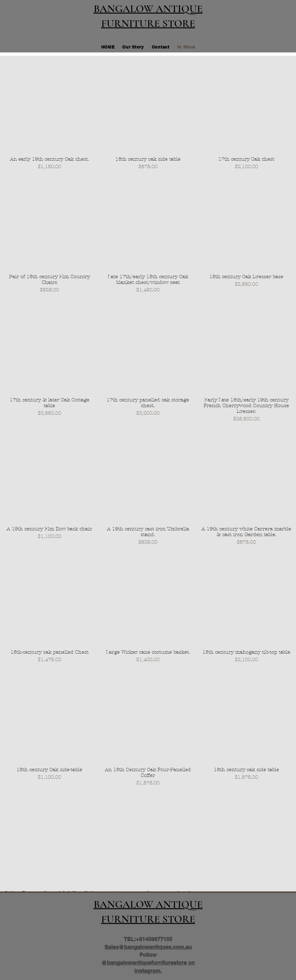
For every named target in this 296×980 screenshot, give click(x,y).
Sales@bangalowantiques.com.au (148, 947)
